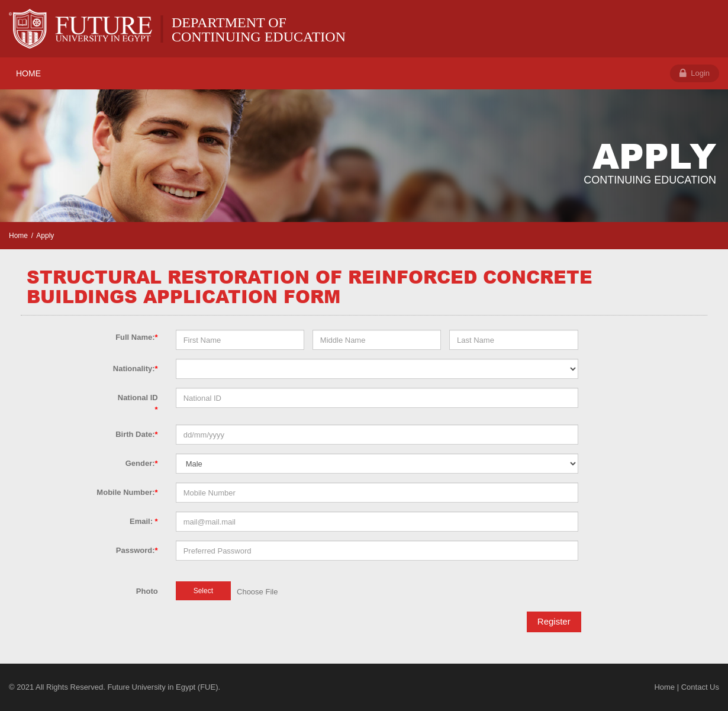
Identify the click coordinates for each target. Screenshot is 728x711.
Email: (144, 521)
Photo (147, 591)
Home (18, 236)
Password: (137, 550)
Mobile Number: (127, 492)
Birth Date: (137, 434)
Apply (45, 236)
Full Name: (137, 337)
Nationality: (136, 369)
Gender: (142, 463)
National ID (138, 403)
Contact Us (700, 687)
